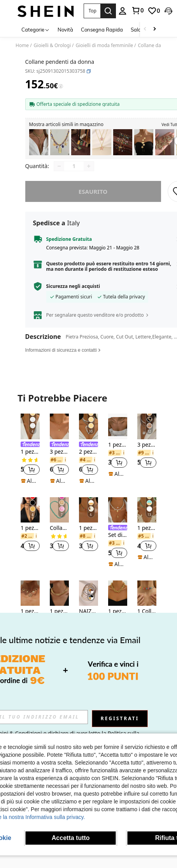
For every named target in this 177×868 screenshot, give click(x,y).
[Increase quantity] (89, 172)
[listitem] (39, 142)
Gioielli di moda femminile (104, 46)
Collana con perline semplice (59, 534)
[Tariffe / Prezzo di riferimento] (61, 86)
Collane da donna (157, 46)
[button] (92, 11)
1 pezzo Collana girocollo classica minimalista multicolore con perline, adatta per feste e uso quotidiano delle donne (147, 534)
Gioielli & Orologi (52, 46)
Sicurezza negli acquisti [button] (73, 292)
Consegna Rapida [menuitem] (102, 30)
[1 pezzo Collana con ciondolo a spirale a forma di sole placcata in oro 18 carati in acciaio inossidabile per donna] (30, 432)
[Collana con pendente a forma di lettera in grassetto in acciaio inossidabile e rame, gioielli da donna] (165, 142)
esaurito (93, 197)
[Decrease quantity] (59, 172)
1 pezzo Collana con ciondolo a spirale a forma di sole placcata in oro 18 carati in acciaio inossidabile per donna (30, 457)
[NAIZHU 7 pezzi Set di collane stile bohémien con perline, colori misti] (88, 599)
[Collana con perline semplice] (59, 515)
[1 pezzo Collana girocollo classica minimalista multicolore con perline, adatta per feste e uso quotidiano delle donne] (147, 515)
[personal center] (123, 11)
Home (22, 46)
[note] (30, 486)
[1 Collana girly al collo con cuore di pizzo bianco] (147, 599)
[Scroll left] (145, 29)
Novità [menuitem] (65, 30)
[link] (137, 11)
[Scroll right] (154, 29)
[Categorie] (36, 29)
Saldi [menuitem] (137, 30)
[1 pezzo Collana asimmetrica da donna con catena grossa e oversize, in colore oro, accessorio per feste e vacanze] (118, 599)
